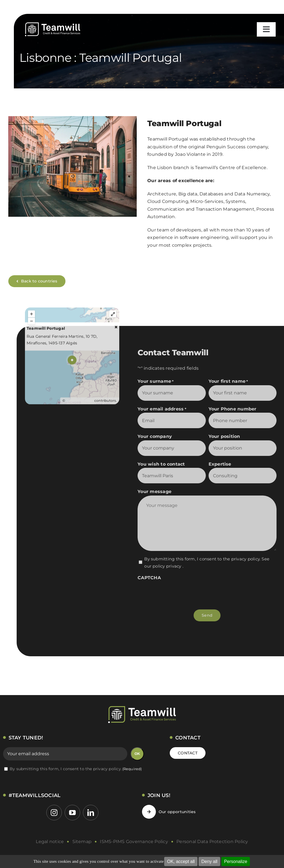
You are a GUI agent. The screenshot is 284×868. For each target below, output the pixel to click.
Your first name (231, 381)
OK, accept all (181, 861)
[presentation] (183, 593)
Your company (158, 436)
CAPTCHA (152, 578)
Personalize (236, 861)
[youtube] (72, 813)
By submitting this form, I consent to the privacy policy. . (210, 562)
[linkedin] (91, 813)
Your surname (159, 381)
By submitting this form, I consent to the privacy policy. (76, 769)
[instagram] (54, 813)
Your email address (165, 409)
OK (137, 754)
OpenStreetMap (80, 404)
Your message (158, 492)
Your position (227, 436)
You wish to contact (164, 464)
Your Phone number (236, 409)
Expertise (223, 464)
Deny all (209, 861)
